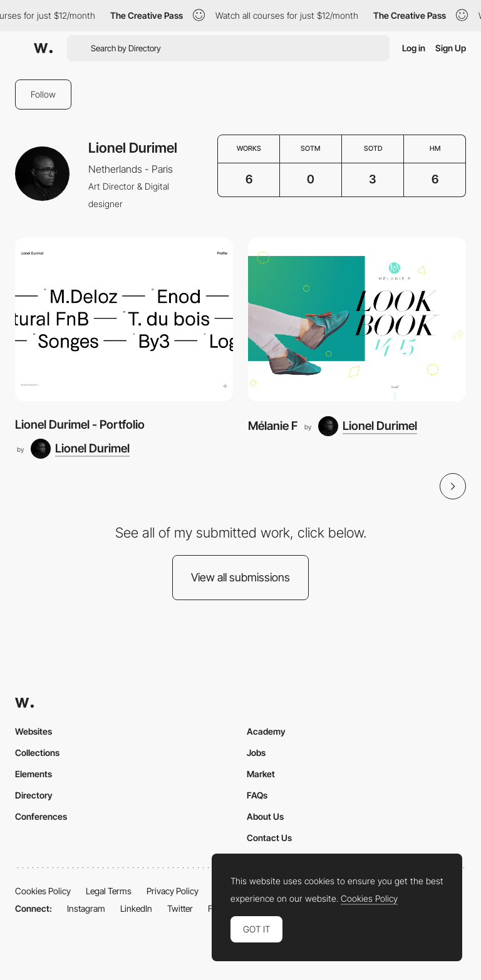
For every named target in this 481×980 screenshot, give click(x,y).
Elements (34, 774)
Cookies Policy (43, 891)
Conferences (41, 816)
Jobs (256, 753)
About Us (265, 816)
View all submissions (240, 577)
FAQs (257, 795)
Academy (266, 731)
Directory (34, 795)
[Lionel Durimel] (80, 449)
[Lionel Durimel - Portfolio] (124, 319)
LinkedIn (136, 908)
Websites (34, 731)
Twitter (180, 908)
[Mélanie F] (357, 319)
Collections (37, 753)
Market (261, 774)
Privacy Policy (173, 891)
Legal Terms (109, 891)
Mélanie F (273, 426)
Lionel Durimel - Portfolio (80, 425)
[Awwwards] (43, 48)
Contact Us (269, 838)
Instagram (86, 908)
